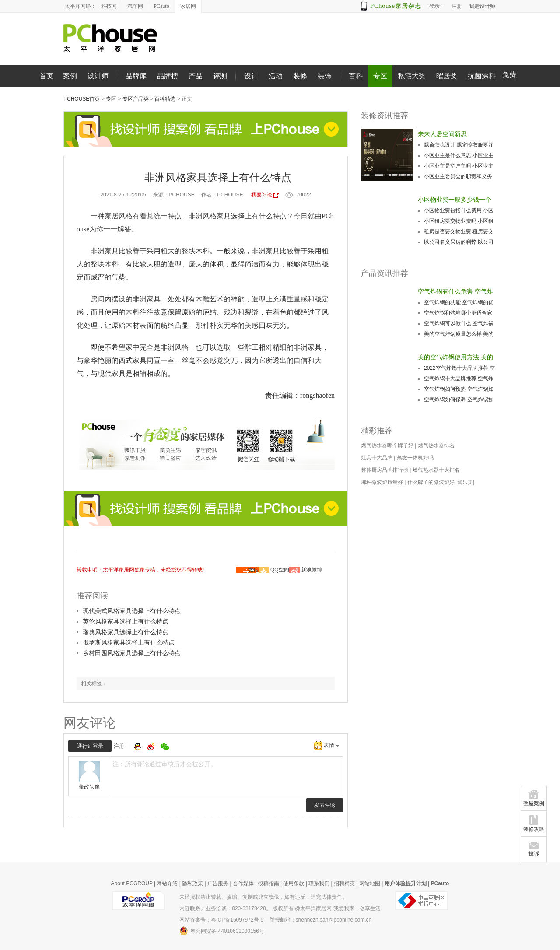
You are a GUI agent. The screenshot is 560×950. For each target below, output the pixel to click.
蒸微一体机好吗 (415, 458)
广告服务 (218, 883)
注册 (119, 746)
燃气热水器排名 (436, 445)
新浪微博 (311, 570)
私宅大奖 (412, 76)
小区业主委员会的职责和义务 (458, 176)
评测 (220, 76)
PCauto (161, 6)
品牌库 (136, 76)
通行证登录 (90, 746)
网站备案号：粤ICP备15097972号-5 (221, 920)
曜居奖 (447, 76)
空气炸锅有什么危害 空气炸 (455, 291)
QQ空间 (280, 570)
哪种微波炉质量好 (382, 482)
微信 (253, 570)
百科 (356, 76)
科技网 (109, 6)
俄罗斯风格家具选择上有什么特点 (129, 642)
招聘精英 (344, 883)
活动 (276, 76)
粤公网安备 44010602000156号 (222, 931)
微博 (152, 747)
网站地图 (370, 883)
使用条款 (294, 883)
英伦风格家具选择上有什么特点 (126, 621)
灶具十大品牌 (377, 458)
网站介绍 (167, 883)
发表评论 (325, 805)
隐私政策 (192, 883)
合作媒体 (243, 883)
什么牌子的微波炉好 (431, 482)
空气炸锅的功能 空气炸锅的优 (459, 302)
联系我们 (319, 883)
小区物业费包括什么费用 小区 (459, 210)
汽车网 (135, 6)
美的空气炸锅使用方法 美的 (455, 357)
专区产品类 (136, 99)
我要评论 (262, 195)
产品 (196, 76)
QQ (139, 747)
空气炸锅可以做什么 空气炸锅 (459, 323)
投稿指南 (269, 883)
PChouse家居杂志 (396, 6)
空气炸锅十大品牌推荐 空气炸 (459, 379)
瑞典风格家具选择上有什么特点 (126, 632)
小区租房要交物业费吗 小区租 (459, 221)
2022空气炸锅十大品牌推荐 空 (459, 368)
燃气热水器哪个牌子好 (387, 445)
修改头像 (89, 787)
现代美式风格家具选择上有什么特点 (132, 611)
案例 (70, 76)
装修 (300, 76)
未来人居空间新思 (442, 134)
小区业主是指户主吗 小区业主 (459, 166)
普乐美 (465, 482)
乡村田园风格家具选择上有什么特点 (132, 653)
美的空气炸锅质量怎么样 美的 (459, 334)
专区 (380, 76)
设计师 (98, 76)
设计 (251, 76)
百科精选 (165, 99)
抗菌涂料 (482, 76)
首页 (46, 76)
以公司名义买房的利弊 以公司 (459, 242)
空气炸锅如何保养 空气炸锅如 (459, 400)
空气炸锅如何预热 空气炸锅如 (459, 389)
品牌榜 (168, 76)
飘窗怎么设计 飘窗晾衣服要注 (459, 145)
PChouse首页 (82, 99)
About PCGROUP (132, 883)
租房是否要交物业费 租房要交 (459, 231)
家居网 (188, 6)
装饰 (325, 76)
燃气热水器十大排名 (436, 470)
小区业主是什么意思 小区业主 (459, 155)
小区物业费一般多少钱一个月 (455, 200)
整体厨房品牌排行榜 (385, 470)
